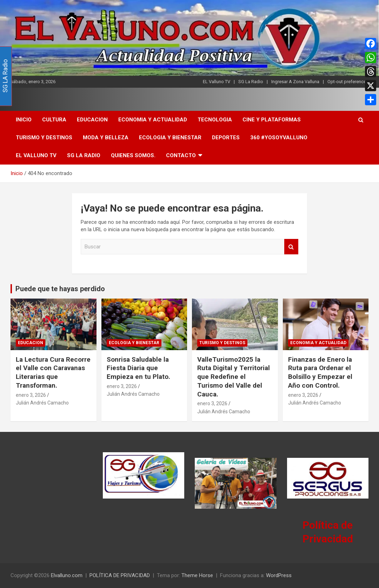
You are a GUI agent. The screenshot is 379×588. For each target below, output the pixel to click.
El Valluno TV (36, 155)
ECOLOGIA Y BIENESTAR (170, 138)
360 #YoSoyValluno (279, 138)
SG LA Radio (84, 155)
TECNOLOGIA (215, 120)
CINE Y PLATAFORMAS (272, 120)
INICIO (24, 120)
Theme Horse (197, 575)
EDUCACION (92, 120)
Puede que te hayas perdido (60, 289)
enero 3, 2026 (31, 395)
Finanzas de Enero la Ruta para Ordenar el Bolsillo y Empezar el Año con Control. (320, 372)
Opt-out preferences (348, 82)
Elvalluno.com (67, 575)
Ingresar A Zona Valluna (295, 82)
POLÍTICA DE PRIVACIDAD (120, 575)
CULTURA (54, 120)
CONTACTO (181, 155)
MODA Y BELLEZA (106, 138)
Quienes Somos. (133, 155)
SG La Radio (251, 82)
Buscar (291, 247)
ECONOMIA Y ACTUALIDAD (153, 120)
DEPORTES (226, 138)
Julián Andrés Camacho (42, 403)
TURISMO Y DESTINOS (44, 138)
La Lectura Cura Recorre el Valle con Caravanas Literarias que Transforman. (53, 372)
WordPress (279, 575)
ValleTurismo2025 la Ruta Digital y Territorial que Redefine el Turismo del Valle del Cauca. (234, 377)
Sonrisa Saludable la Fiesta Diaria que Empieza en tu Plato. (138, 368)
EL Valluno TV (217, 82)
